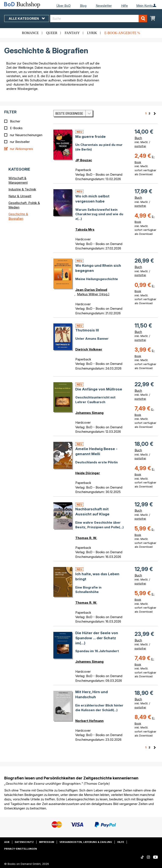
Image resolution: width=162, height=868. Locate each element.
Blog (83, 6)
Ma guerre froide (90, 137)
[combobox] (99, 18)
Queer (52, 33)
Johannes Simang (89, 413)
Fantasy (72, 33)
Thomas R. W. (86, 538)
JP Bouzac (84, 160)
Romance (30, 33)
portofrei (140, 146)
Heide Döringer (88, 473)
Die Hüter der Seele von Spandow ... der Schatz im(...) (97, 638)
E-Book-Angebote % (122, 33)
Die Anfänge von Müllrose (99, 389)
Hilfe (124, 6)
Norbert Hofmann (89, 721)
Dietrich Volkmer (89, 349)
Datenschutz (24, 842)
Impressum (47, 842)
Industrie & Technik (22, 189)
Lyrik (92, 33)
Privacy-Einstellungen (21, 849)
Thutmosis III (87, 330)
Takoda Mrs (85, 229)
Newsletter (104, 6)
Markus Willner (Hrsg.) (93, 294)
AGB (7, 842)
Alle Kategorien (27, 18)
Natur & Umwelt (20, 196)
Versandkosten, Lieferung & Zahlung (86, 842)
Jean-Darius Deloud (91, 290)
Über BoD (63, 6)
